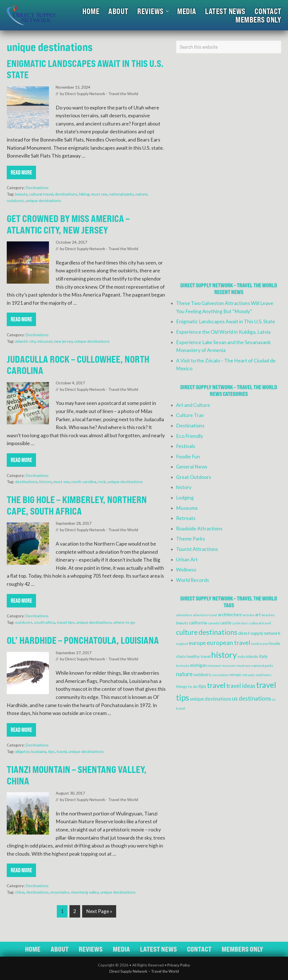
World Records (193, 580)
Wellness (186, 570)
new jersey (63, 341)
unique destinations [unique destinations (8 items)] (211, 699)
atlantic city (25, 341)
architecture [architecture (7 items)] (230, 614)
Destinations (37, 188)
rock (102, 482)
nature (141, 194)
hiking (84, 194)
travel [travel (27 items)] (216, 685)
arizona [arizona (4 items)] (248, 615)
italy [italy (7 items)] (263, 656)
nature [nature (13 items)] (184, 674)
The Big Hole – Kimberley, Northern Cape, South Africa (77, 505)
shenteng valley (85, 892)
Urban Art (187, 559)
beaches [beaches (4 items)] (268, 615)
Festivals (186, 446)
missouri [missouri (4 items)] (214, 666)
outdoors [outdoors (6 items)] (202, 674)
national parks (121, 194)
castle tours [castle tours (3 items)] (240, 623)
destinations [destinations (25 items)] (218, 632)
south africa (45, 622)
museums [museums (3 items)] (229, 666)
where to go (124, 622)
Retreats (186, 518)
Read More (21, 174)
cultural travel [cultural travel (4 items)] (260, 623)
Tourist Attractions (197, 549)
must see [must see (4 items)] (244, 666)
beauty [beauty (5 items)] (182, 623)
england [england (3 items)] (182, 644)
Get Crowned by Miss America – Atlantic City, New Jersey (68, 224)
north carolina (84, 482)
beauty (21, 194)
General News (192, 467)
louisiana (39, 751)
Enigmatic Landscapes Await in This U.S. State (85, 69)
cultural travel (41, 194)
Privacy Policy (179, 965)
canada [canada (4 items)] (214, 623)
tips (51, 751)
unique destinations (43, 200)
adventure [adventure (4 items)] (184, 615)
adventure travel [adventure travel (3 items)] (205, 615)
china (20, 892)
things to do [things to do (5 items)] (187, 686)
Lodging (185, 498)
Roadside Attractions (199, 529)
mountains (60, 892)
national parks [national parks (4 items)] (262, 666)
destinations (66, 194)
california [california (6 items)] (198, 623)
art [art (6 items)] (258, 615)
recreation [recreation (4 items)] (220, 675)
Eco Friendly (190, 436)
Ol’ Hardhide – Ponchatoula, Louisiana (83, 640)
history (46, 482)
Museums (187, 508)
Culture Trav (190, 415)
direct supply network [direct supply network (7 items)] (259, 633)
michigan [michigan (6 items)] (198, 665)
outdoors (15, 200)
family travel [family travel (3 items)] (260, 644)
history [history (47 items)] (224, 655)
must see (99, 194)
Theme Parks (191, 539)
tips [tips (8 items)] (202, 686)
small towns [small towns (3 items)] (263, 675)
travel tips (66, 622)
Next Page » (99, 912)
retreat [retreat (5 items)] (235, 675)
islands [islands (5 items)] (252, 656)
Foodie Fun (188, 457)
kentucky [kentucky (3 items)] (183, 666)
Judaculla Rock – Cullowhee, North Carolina (78, 365)
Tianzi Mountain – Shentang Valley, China (77, 775)
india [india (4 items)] (241, 657)
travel (62, 751)
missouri (45, 341)
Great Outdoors (194, 477)
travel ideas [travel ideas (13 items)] (241, 686)
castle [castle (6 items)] (226, 623)
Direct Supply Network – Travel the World (144, 971)
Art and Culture (193, 405)
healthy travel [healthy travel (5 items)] (199, 656)
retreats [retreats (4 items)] (248, 675)
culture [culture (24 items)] (187, 632)
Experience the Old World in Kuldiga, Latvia (223, 332)
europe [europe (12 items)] (197, 643)
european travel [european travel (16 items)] (229, 643)
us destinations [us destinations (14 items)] (252, 698)
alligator (22, 751)
